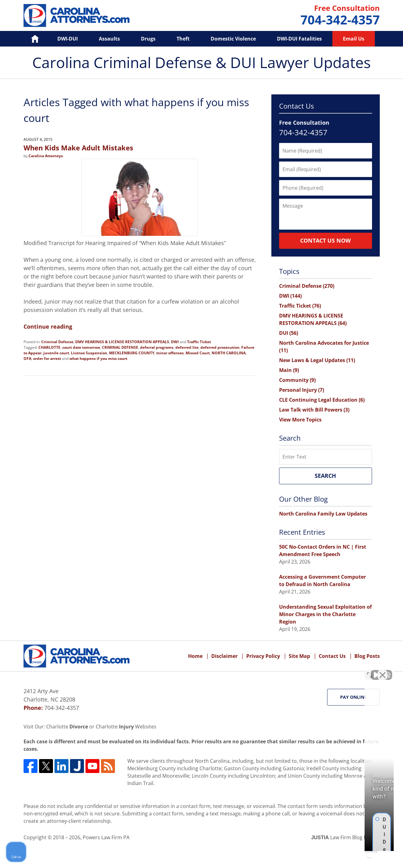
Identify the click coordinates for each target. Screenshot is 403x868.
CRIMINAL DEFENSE (120, 347)
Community (297, 380)
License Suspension (89, 353)
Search (325, 476)
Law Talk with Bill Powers (314, 410)
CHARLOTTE (49, 347)
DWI (175, 342)
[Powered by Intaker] (350, 855)
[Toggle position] (370, 670)
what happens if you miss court (98, 358)
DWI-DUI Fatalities (299, 39)
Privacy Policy (263, 656)
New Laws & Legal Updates (317, 360)
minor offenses (170, 353)
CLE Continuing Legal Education (322, 400)
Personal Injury (302, 390)
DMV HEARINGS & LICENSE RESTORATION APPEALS (122, 342)
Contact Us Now (325, 240)
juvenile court (56, 353)
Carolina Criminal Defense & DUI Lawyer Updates (77, 15)
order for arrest (47, 358)
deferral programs (157, 347)
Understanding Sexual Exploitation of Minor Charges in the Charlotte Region (325, 614)
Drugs (148, 39)
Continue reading (48, 326)
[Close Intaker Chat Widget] (383, 670)
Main (289, 370)
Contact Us (332, 656)
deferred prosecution (220, 347)
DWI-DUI (68, 39)
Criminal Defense (57, 342)
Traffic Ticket (199, 342)
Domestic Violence (233, 39)
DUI (289, 333)
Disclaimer (224, 656)
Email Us (354, 39)
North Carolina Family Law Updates (323, 514)
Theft (183, 39)
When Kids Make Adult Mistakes (78, 148)
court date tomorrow (81, 347)
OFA (27, 358)
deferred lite (187, 347)
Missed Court (198, 353)
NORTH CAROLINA (229, 353)
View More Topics (300, 420)
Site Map (299, 656)
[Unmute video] (293, 670)
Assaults (109, 39)
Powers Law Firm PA (106, 837)
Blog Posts (367, 656)
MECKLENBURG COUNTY (132, 353)
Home (31, 39)
